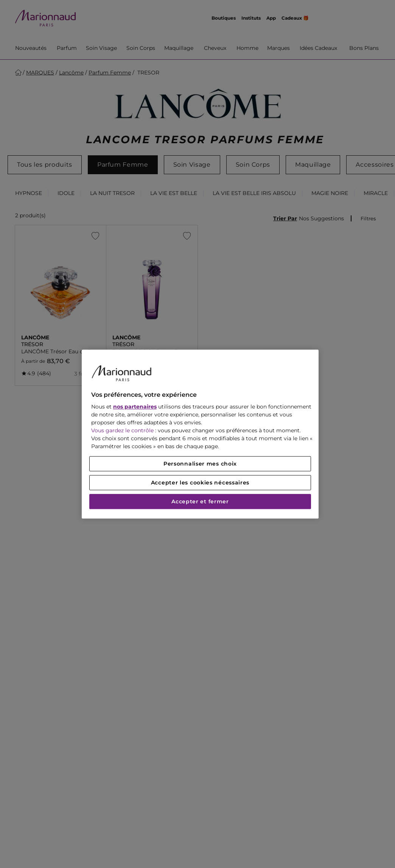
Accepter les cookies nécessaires (200, 483)
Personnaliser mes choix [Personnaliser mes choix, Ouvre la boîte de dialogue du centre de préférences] (200, 464)
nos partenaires (135, 407)
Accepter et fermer (200, 501)
